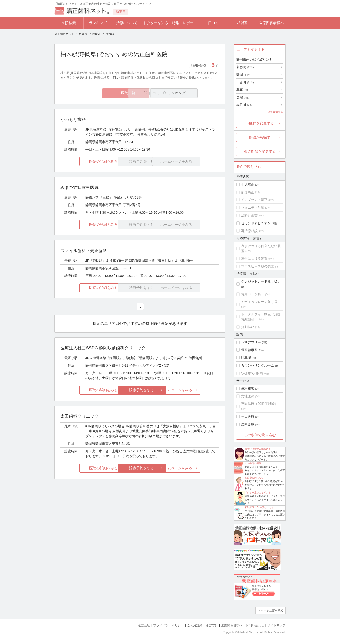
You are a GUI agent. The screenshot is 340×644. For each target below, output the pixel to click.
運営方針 (212, 625)
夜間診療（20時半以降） (259, 404)
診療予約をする (140, 390)
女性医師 (248, 396)
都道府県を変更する (260, 151)
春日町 (244, 105)
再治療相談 (249, 231)
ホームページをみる (193, 390)
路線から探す (260, 137)
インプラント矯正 (254, 200)
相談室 (242, 23)
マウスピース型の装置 (258, 266)
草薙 (243, 90)
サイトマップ (276, 625)
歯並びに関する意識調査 (258, 449)
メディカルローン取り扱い (261, 302)
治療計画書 (249, 215)
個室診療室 (249, 350)
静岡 (243, 75)
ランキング (98, 23)
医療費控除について (255, 478)
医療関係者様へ (271, 23)
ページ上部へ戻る (272, 610)
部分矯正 (248, 192)
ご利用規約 (195, 625)
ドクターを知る (156, 23)
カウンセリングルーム (258, 365)
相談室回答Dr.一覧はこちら (259, 507)
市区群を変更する (260, 123)
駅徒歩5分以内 (252, 373)
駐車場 (246, 358)
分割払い (248, 327)
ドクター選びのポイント (258, 493)
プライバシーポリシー (169, 625)
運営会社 (144, 625)
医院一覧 (93, 93)
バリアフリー (251, 342)
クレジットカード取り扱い (261, 281)
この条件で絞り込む (260, 435)
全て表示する (275, 112)
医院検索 (69, 23)
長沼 (243, 97)
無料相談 (248, 389)
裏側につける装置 (254, 258)
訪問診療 (248, 424)
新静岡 (245, 67)
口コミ (214, 23)
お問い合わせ (255, 625)
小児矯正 (248, 184)
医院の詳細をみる (87, 161)
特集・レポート (185, 23)
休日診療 (248, 416)
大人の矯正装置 (253, 463)
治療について (127, 23)
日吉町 (245, 82)
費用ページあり (253, 294)
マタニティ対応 (253, 208)
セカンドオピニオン (256, 223)
